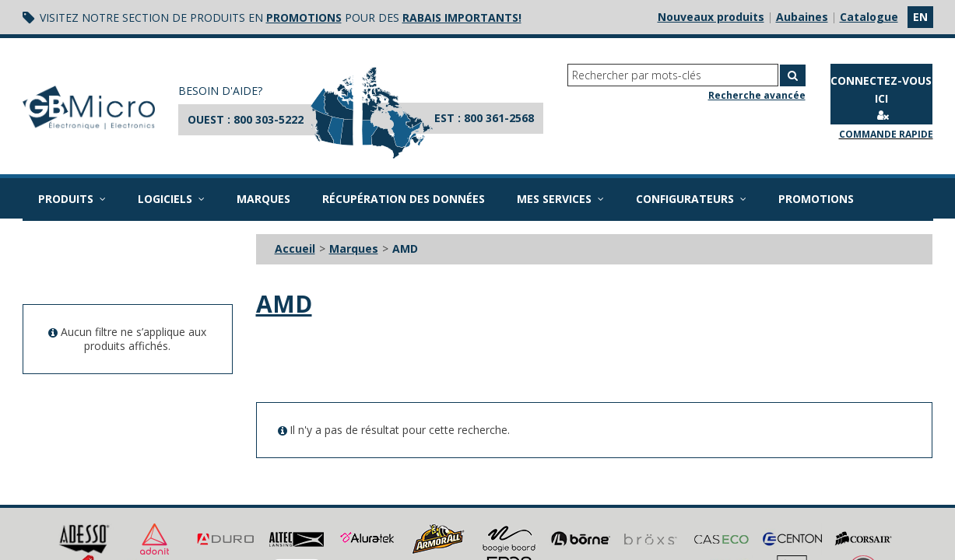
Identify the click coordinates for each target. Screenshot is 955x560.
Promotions (816, 199)
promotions (304, 17)
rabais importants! (462, 17)
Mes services (560, 199)
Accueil (295, 248)
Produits (72, 199)
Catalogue (869, 17)
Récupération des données (404, 199)
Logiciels (171, 199)
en (920, 17)
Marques (263, 199)
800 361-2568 (499, 118)
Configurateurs (691, 199)
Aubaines (802, 17)
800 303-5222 (269, 119)
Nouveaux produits (711, 17)
